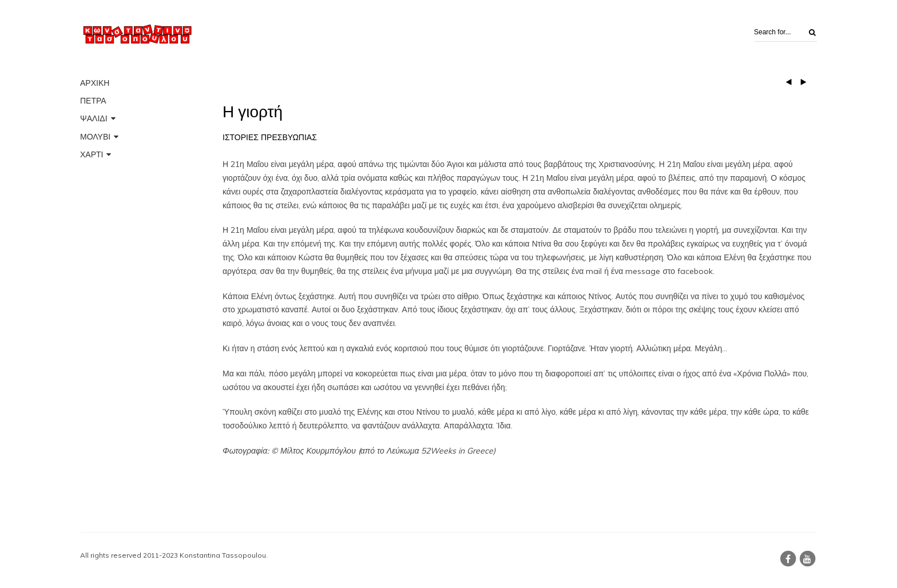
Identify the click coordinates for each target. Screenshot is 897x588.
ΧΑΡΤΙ (92, 154)
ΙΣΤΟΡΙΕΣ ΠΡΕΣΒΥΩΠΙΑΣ (270, 137)
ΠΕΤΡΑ (93, 101)
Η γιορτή (253, 112)
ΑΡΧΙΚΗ (95, 83)
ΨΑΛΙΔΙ (94, 118)
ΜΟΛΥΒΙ (95, 137)
